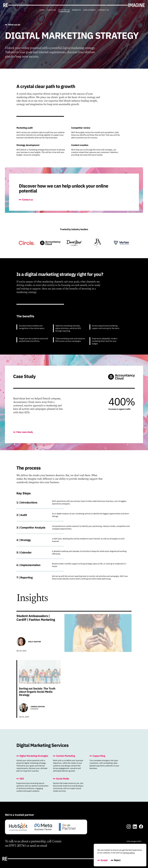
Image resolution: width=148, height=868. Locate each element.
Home (42, 10)
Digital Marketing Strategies (32, 758)
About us (52, 10)
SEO (20, 781)
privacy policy (129, 853)
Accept (103, 860)
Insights (76, 10)
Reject (116, 860)
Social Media (61, 781)
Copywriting (97, 758)
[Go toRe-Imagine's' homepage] (74, 5)
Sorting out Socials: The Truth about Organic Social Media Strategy (37, 694)
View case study (23, 434)
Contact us (103, 10)
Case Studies (89, 10)
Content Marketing (64, 758)
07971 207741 (17, 846)
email (44, 846)
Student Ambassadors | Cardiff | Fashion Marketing (36, 620)
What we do (64, 10)
